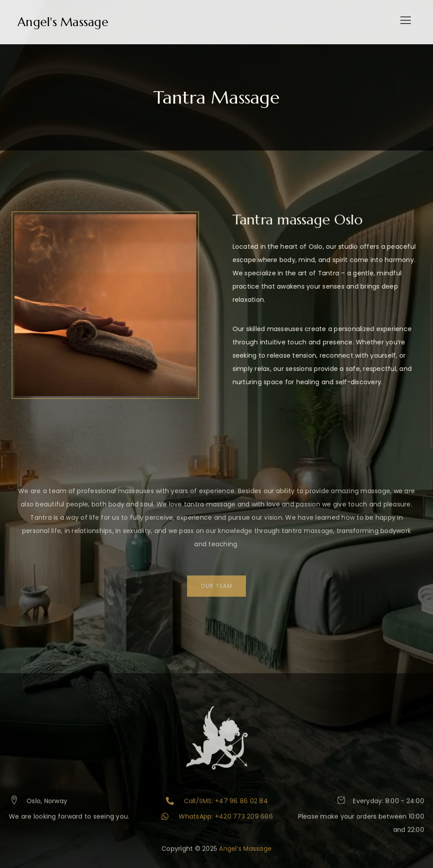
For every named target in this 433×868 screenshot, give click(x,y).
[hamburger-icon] (405, 22)
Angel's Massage (63, 22)
